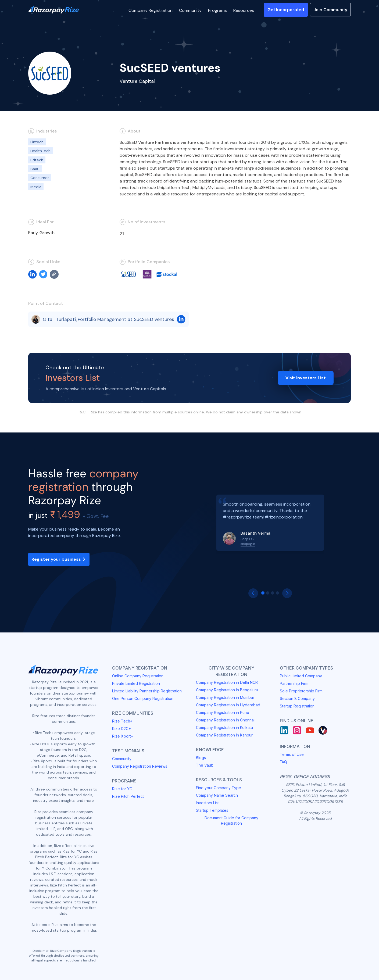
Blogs (201, 758)
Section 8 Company (297, 698)
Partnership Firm (294, 683)
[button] (151, 10)
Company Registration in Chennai (225, 720)
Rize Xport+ (123, 736)
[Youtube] (310, 730)
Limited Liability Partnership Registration (147, 691)
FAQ (283, 762)
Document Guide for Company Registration (231, 820)
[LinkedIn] (284, 730)
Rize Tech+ (122, 721)
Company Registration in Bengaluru (227, 690)
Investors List (207, 803)
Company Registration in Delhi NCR (227, 682)
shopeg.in (248, 544)
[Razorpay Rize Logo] (53, 10)
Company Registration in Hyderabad (228, 705)
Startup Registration (297, 706)
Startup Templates (212, 810)
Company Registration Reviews (140, 766)
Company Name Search (217, 795)
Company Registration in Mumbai (225, 697)
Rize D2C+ (121, 729)
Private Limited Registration (136, 683)
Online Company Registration (138, 676)
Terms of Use (292, 754)
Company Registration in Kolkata (224, 727)
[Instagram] (297, 730)
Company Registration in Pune (223, 712)
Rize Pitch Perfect (128, 796)
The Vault (204, 765)
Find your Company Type (219, 788)
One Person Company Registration (143, 698)
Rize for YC (122, 789)
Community (122, 759)
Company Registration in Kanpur (224, 735)
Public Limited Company (301, 676)
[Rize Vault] (323, 730)
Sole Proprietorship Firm (301, 691)
